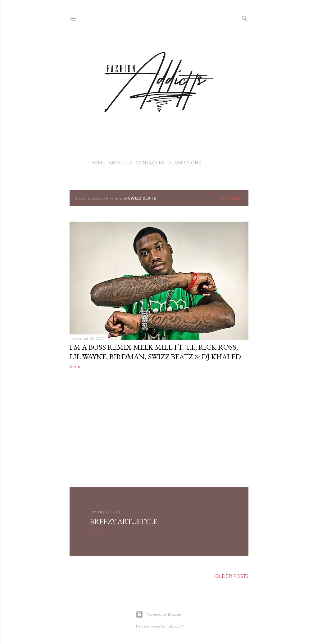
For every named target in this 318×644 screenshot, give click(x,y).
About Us (118, 163)
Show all (232, 198)
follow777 (175, 626)
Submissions (183, 163)
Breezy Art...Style (123, 521)
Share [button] (75, 366)
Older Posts (232, 576)
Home (96, 163)
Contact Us (148, 163)
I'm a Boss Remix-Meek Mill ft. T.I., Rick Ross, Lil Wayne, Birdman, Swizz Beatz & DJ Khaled (155, 352)
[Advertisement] (159, 428)
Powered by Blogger (159, 614)
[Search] (245, 17)
